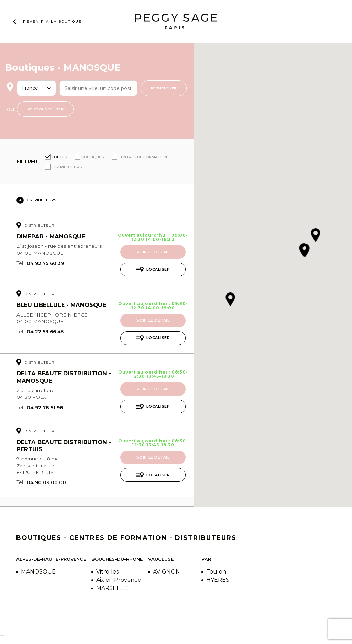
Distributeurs (67, 167)
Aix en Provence (119, 580)
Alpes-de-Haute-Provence (51, 559)
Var (206, 559)
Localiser (158, 269)
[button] (305, 251)
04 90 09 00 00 (46, 482)
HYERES (218, 580)
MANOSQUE (38, 572)
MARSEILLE (112, 588)
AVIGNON (167, 572)
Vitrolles (107, 572)
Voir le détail (153, 252)
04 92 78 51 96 (45, 408)
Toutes (59, 157)
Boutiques (93, 157)
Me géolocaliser (45, 109)
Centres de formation (143, 157)
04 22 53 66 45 (45, 332)
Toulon (216, 572)
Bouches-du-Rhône (117, 559)
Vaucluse (161, 559)
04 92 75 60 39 (45, 263)
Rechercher (164, 88)
